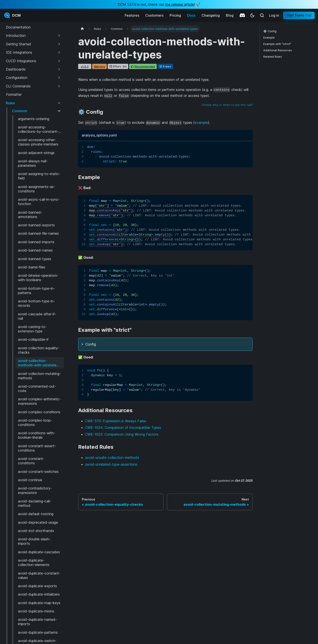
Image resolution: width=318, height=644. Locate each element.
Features (132, 15)
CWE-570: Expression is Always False (116, 421)
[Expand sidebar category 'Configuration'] (59, 78)
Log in (274, 15)
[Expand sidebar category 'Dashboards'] (59, 69)
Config (91, 344)
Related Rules (273, 57)
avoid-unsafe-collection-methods (112, 458)
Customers (154, 15)
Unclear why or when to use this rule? (227, 105)
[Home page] (82, 29)
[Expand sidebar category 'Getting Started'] (59, 44)
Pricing (175, 15)
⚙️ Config (270, 31)
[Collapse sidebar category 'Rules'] (59, 103)
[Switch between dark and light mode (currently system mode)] (252, 15)
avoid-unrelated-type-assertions (111, 464)
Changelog (211, 15)
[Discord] (242, 15)
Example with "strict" (277, 44)
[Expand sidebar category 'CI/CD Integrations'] (59, 61)
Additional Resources (278, 50)
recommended (145, 66)
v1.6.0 (85, 66)
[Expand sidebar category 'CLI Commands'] (59, 86)
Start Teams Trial (299, 15)
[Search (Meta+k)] (262, 15)
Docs (191, 15)
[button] (34, 35)
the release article (180, 4)
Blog (230, 15)
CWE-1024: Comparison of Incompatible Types (123, 428)
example (201, 122)
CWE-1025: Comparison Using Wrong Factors (122, 434)
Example (269, 38)
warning (99, 66)
